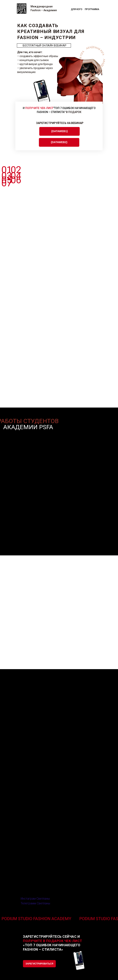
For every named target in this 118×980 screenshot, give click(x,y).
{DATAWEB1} (59, 131)
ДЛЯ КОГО (77, 9)
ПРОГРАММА (92, 9)
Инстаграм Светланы (35, 899)
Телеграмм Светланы (35, 903)
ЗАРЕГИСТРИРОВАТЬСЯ (39, 964)
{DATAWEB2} (59, 142)
